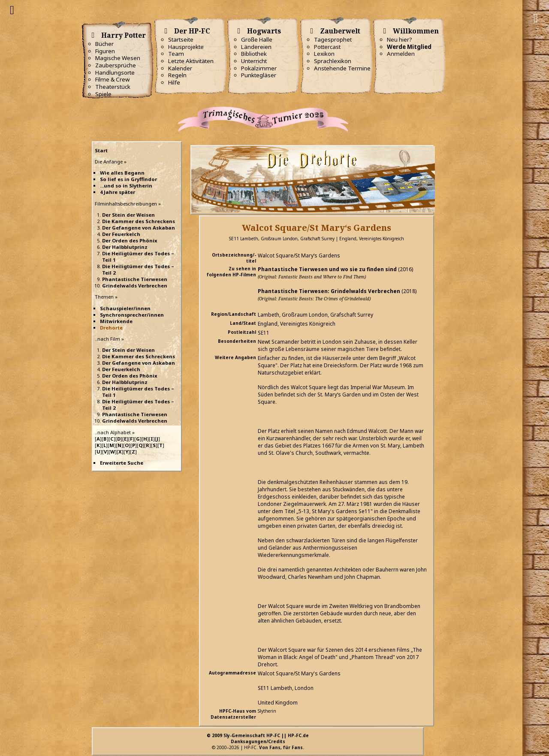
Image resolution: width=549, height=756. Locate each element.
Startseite (181, 39)
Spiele (103, 94)
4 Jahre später (118, 192)
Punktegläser (259, 75)
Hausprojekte (186, 47)
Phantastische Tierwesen (135, 279)
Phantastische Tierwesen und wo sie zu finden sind (327, 269)
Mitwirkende (116, 321)
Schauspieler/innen (125, 308)
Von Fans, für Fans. (282, 747)
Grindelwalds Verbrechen (135, 286)
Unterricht (254, 61)
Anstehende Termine (342, 68)
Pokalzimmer (259, 68)
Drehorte (111, 328)
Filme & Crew (112, 79)
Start (101, 150)
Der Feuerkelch (121, 234)
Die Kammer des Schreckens (139, 221)
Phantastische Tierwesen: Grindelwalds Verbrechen (329, 291)
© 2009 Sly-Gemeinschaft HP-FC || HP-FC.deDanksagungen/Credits (258, 738)
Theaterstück (113, 87)
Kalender (180, 68)
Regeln (177, 75)
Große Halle (257, 39)
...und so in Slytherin (126, 186)
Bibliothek (254, 54)
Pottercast (327, 47)
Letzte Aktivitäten (191, 61)
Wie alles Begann (122, 173)
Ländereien (256, 47)
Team (176, 54)
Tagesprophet (333, 39)
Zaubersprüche (116, 65)
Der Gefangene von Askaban (139, 228)
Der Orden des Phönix (130, 240)
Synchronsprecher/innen (132, 315)
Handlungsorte (115, 73)
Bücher (104, 44)
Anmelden (401, 54)
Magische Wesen (118, 58)
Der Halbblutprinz (125, 247)
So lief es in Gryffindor (128, 179)
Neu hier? (400, 39)
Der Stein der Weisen (128, 215)
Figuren (105, 51)
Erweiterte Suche (122, 463)
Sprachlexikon (333, 61)
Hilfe (174, 82)
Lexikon (324, 54)
